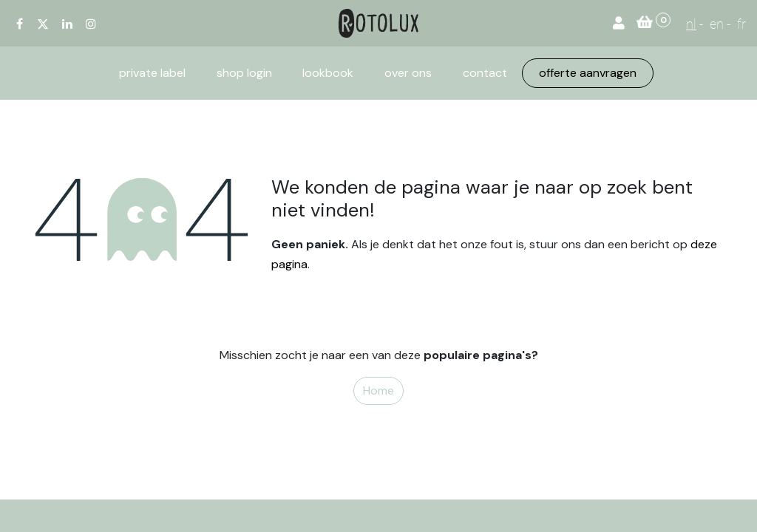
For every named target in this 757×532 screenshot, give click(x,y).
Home (378, 391)
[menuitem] (152, 73)
